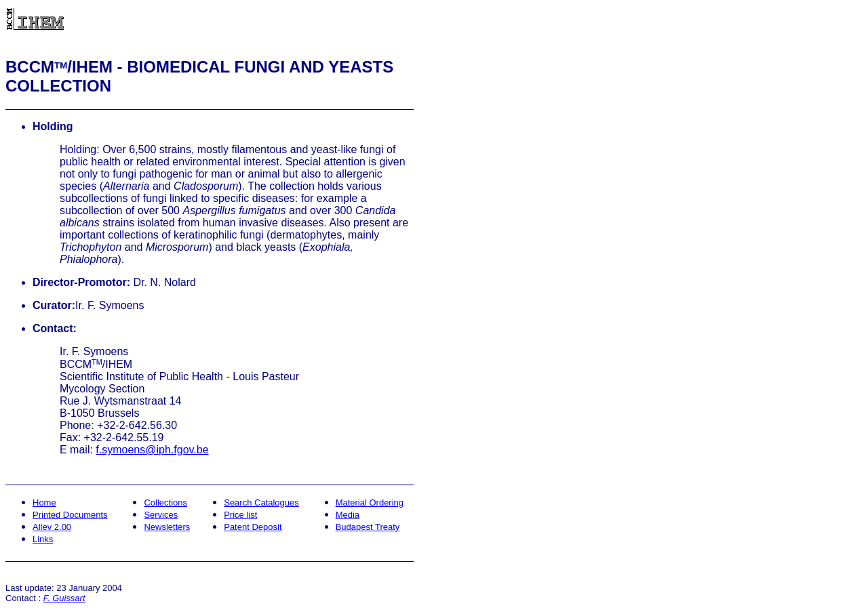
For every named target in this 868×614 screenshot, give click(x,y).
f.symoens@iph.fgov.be (152, 450)
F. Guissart (64, 598)
